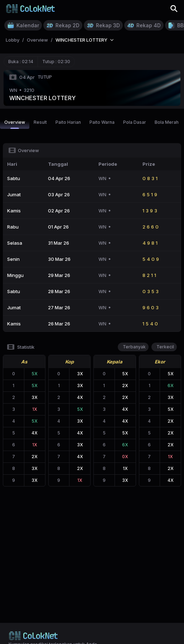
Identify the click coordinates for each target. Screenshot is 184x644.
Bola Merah (167, 122)
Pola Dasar (135, 122)
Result (40, 122)
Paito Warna (102, 122)
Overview (15, 124)
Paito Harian (68, 122)
